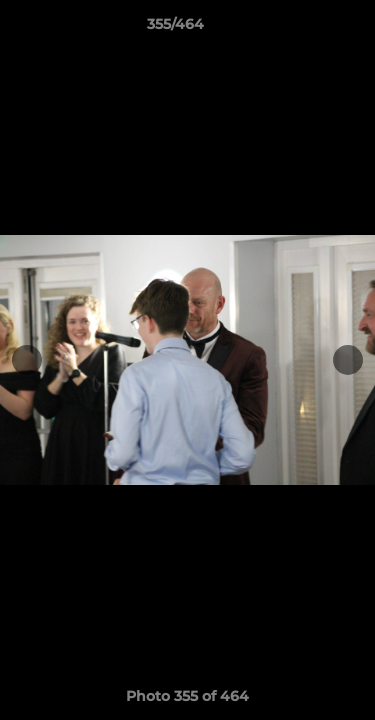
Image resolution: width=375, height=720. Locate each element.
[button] (303, 29)
